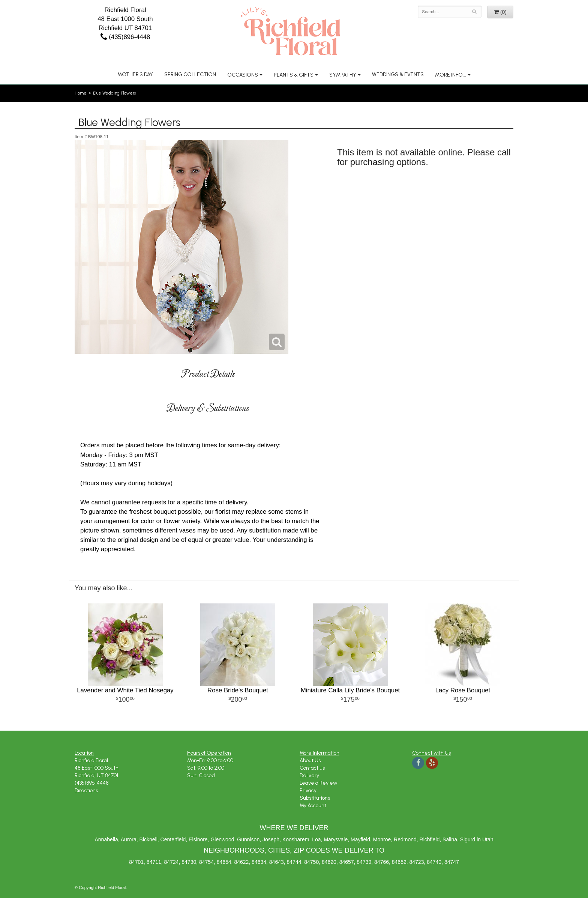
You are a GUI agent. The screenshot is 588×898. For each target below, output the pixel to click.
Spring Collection (190, 74)
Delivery (309, 775)
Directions (86, 790)
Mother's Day (135, 74)
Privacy (308, 790)
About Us (310, 760)
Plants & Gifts (294, 75)
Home (81, 93)
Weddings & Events (398, 74)
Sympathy (343, 75)
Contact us (312, 768)
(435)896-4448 (125, 37)
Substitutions (315, 798)
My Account (313, 805)
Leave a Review (318, 783)
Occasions (243, 75)
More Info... (451, 75)
